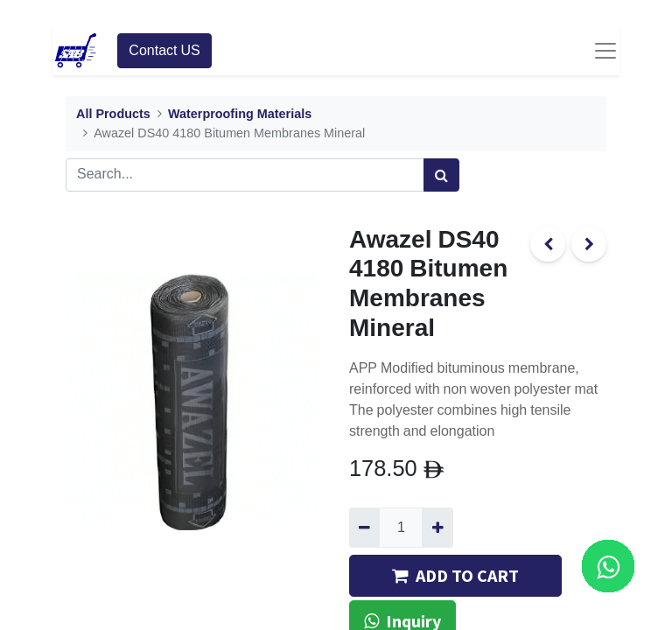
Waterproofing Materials (240, 114)
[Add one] (437, 528)
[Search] (441, 175)
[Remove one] (364, 528)
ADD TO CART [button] (455, 575)
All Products (113, 114)
